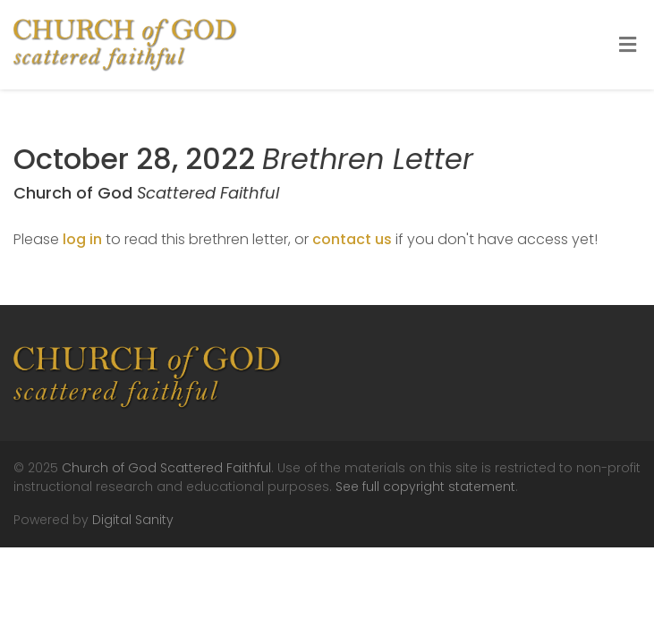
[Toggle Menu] (628, 46)
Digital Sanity (133, 520)
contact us (352, 239)
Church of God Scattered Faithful (166, 468)
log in (82, 239)
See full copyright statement (425, 487)
